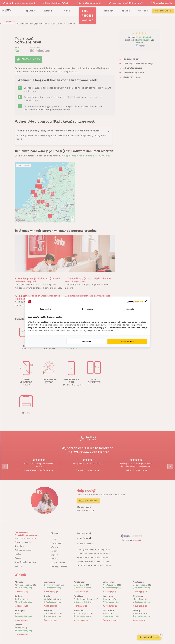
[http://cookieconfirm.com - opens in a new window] (135, 301)
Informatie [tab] (129, 309)
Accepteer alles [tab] (127, 341)
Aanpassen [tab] (86, 341)
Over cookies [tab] (88, 309)
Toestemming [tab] (46, 309)
